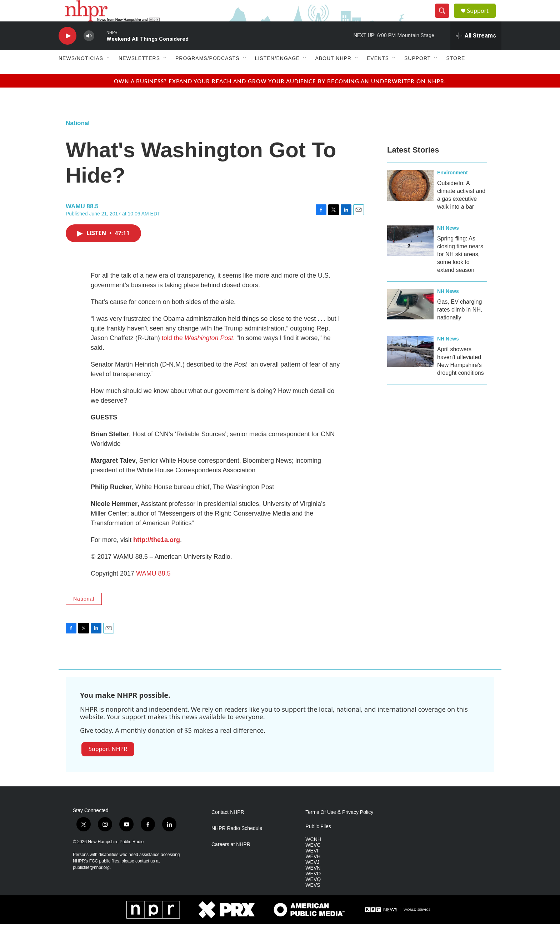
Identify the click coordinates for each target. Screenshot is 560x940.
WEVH (313, 873)
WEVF (312, 867)
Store (456, 74)
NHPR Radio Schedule (237, 844)
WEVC (313, 861)
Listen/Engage (277, 74)
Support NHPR (108, 765)
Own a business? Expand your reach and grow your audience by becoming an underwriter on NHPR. (280, 97)
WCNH (313, 856)
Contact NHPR (228, 828)
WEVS (313, 901)
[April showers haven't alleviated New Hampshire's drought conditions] (410, 368)
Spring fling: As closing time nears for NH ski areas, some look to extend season (460, 270)
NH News (448, 244)
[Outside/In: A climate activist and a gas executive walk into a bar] (410, 202)
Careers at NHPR (231, 861)
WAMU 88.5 (153, 590)
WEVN (313, 884)
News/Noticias (81, 74)
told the (197, 354)
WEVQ (313, 896)
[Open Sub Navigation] (109, 74)
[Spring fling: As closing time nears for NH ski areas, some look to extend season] (410, 257)
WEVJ (312, 878)
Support (482, 19)
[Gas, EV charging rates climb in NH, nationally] (410, 320)
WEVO (313, 890)
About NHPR (333, 74)
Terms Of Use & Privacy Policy (339, 828)
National (78, 139)
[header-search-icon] (445, 19)
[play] (67, 52)
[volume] (89, 52)
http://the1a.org (157, 556)
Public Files (318, 843)
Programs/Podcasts (207, 74)
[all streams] (476, 52)
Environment (452, 189)
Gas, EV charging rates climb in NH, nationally (460, 326)
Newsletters (139, 74)
